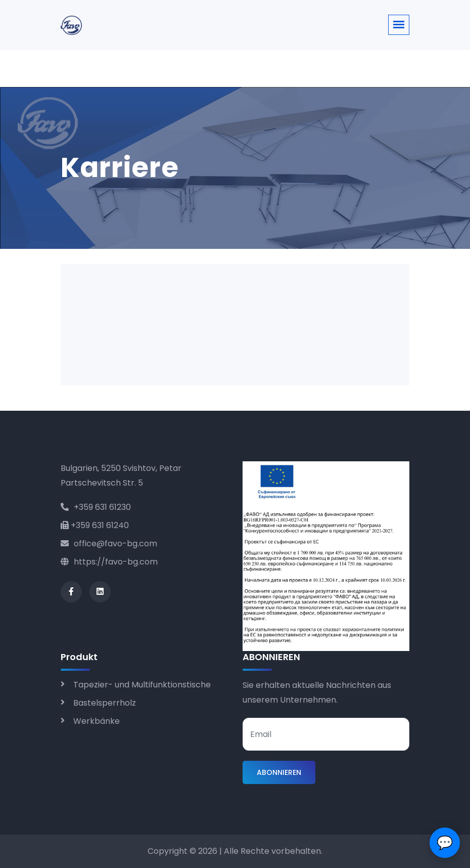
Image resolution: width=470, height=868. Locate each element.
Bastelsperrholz (105, 703)
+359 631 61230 (96, 507)
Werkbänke (97, 721)
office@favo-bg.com (109, 544)
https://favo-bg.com (109, 562)
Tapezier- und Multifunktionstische (142, 685)
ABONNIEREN (279, 772)
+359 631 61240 (95, 525)
